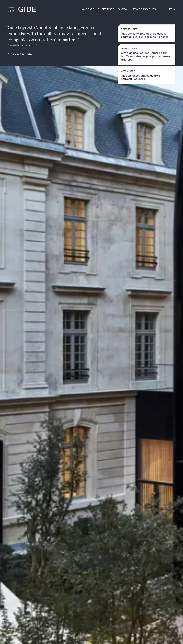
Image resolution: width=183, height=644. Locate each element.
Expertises (106, 9)
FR (172, 9)
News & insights (144, 9)
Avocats (88, 9)
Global (123, 9)
